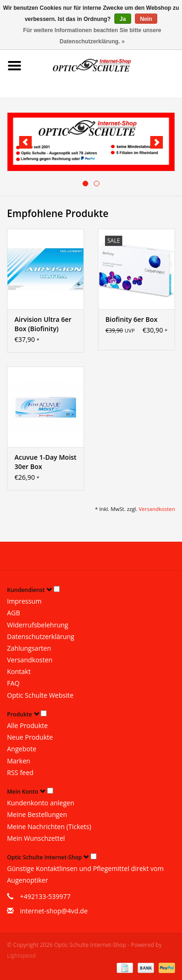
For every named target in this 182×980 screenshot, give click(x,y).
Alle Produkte (27, 725)
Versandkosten (157, 509)
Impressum (24, 601)
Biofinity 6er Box (131, 319)
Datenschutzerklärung (41, 636)
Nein (146, 19)
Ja (122, 19)
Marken (19, 761)
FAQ (13, 683)
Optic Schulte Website (40, 695)
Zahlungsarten (29, 648)
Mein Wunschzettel (36, 838)
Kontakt (19, 671)
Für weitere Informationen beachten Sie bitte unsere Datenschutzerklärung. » (92, 36)
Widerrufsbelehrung (38, 625)
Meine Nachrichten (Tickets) (49, 827)
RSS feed (20, 772)
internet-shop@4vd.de (54, 911)
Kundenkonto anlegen (41, 803)
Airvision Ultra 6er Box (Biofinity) (43, 324)
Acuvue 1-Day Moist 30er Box (45, 462)
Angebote (22, 749)
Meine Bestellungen (37, 814)
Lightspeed (21, 956)
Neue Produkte (30, 737)
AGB (14, 613)
